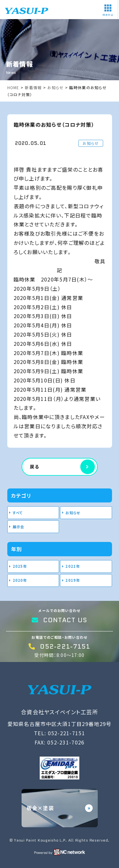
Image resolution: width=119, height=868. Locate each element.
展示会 (19, 527)
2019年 (73, 580)
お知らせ (73, 513)
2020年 (20, 580)
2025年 (20, 566)
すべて (18, 513)
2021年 (73, 566)
